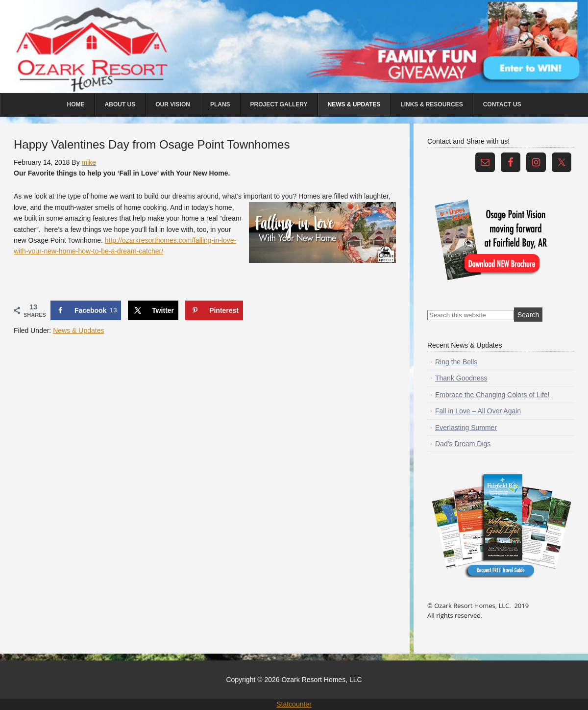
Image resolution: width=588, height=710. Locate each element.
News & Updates (78, 330)
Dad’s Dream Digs (463, 444)
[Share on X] (153, 310)
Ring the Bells (456, 362)
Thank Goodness (461, 378)
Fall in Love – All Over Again (478, 411)
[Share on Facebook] (86, 310)
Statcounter (294, 704)
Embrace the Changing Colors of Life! (492, 395)
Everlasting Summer (466, 428)
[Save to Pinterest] (214, 310)
